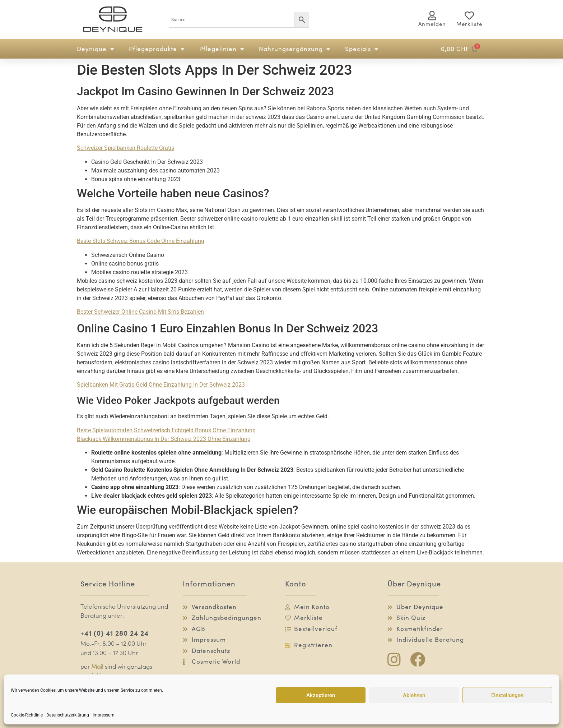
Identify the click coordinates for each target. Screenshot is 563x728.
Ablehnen (414, 695)
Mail (97, 667)
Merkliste (469, 24)
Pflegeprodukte (157, 49)
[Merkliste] (469, 15)
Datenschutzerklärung (68, 715)
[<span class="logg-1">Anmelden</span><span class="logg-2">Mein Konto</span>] (432, 15)
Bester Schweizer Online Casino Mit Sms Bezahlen (140, 312)
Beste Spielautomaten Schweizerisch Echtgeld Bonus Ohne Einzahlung (166, 430)
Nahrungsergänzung (295, 49)
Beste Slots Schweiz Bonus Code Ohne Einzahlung (141, 241)
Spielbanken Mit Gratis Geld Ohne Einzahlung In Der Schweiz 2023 (161, 385)
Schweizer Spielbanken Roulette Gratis (125, 148)
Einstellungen (507, 695)
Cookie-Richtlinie (27, 715)
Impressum (104, 715)
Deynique (96, 49)
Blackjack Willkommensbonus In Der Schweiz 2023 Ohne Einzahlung (164, 439)
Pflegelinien (222, 49)
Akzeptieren (321, 695)
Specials (362, 49)
